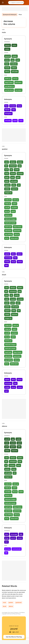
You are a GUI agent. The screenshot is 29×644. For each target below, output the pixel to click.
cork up (15, 79)
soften (14, 45)
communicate (17, 549)
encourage (8, 258)
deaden (15, 56)
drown (7, 60)
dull (6, 166)
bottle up (8, 79)
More (20, 15)
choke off (8, 200)
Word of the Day (14, 626)
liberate (7, 110)
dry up (7, 211)
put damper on (9, 86)
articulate (8, 121)
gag (13, 60)
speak (15, 121)
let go (19, 106)
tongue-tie (8, 193)
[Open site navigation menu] (3, 3)
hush (18, 60)
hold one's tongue (10, 219)
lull (11, 170)
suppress (15, 189)
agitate (7, 254)
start (6, 265)
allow (13, 254)
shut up (17, 234)
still (19, 185)
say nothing (9, 234)
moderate (14, 64)
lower (7, 64)
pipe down (18, 82)
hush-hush (8, 227)
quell (13, 177)
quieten (7, 307)
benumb (8, 56)
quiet (18, 177)
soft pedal (15, 72)
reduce (14, 68)
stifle (14, 185)
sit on (7, 238)
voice (21, 121)
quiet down (17, 231)
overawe (20, 174)
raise (14, 110)
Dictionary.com (26, 3)
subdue (7, 49)
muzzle (7, 68)
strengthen (8, 114)
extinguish (13, 166)
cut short (14, 207)
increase (13, 106)
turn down (18, 90)
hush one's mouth (10, 223)
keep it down (9, 82)
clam (7, 162)
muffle (17, 170)
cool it (14, 204)
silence (7, 72)
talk (6, 553)
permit (13, 538)
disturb (19, 254)
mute (7, 174)
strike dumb (14, 238)
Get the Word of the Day (14, 637)
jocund (14, 629)
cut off (7, 207)
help (15, 258)
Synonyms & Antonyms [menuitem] (10, 15)
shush (7, 181)
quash (7, 177)
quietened (18, 602)
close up (8, 204)
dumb (13, 211)
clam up (16, 200)
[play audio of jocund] (10, 632)
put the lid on (9, 90)
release (20, 262)
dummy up (8, 215)
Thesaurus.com (6, 3)
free (6, 106)
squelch (7, 185)
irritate (7, 262)
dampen (8, 45)
